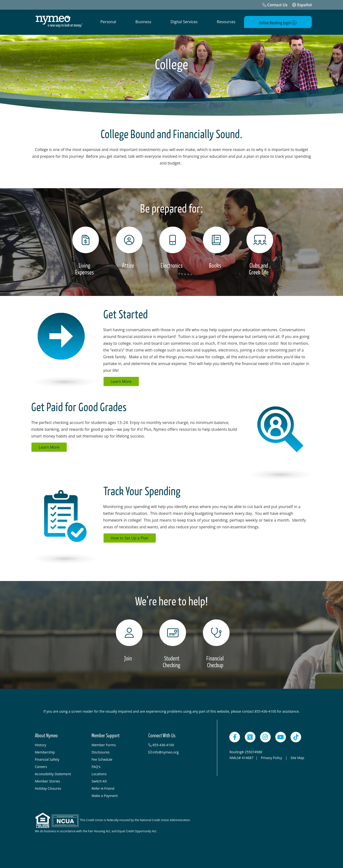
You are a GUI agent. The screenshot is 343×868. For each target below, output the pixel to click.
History (41, 744)
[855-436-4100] (174, 744)
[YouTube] (281, 736)
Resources (226, 22)
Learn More (121, 380)
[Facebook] (235, 736)
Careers (41, 766)
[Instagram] (265, 736)
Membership (45, 751)
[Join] (128, 640)
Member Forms (104, 744)
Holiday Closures (48, 787)
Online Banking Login (284, 22)
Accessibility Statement (53, 773)
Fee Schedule (102, 758)
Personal (108, 22)
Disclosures (101, 751)
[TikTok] (296, 736)
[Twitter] (250, 736)
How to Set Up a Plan (130, 537)
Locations (99, 773)
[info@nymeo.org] (174, 751)
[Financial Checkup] (215, 643)
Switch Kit (99, 780)
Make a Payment (104, 795)
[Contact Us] (275, 5)
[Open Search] (248, 22)
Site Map (297, 757)
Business (143, 22)
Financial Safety (47, 758)
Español (302, 5)
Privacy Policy (272, 757)
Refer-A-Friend (103, 787)
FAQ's (96, 766)
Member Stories (47, 780)
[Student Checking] (171, 643)
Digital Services (184, 22)
